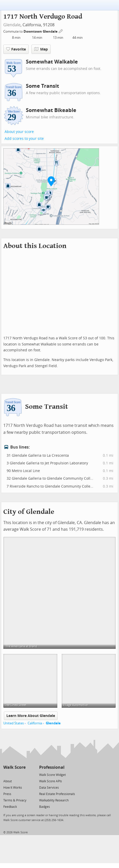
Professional (52, 767)
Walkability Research (54, 800)
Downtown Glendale (41, 32)
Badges (45, 807)
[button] (51, 181)
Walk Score (14, 767)
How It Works (13, 788)
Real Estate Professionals (57, 794)
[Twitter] (6, 774)
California (35, 723)
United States (14, 723)
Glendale (12, 25)
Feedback (10, 807)
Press (7, 794)
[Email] (22, 774)
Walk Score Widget (52, 775)
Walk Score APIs (51, 781)
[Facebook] (14, 774)
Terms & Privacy (15, 800)
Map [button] (41, 49)
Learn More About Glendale (31, 716)
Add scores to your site (24, 139)
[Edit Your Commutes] (61, 31)
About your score (19, 132)
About (8, 781)
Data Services (49, 788)
